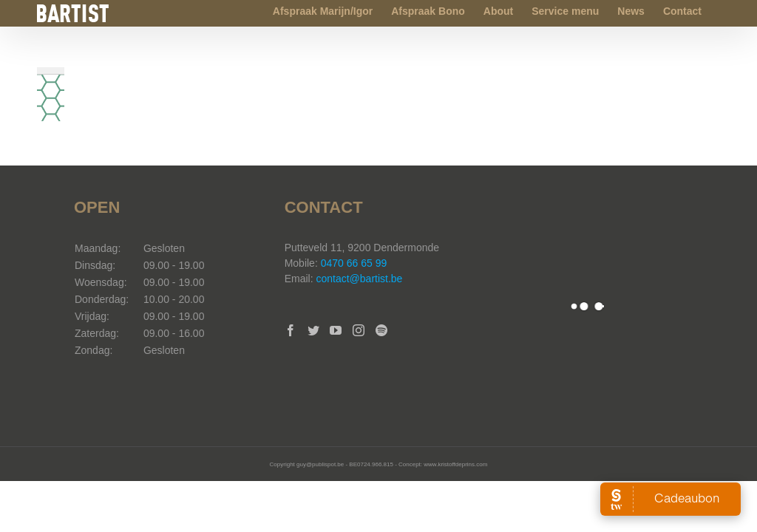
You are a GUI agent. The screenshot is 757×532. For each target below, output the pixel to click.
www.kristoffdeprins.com (455, 464)
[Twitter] (313, 330)
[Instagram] (359, 330)
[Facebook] (291, 330)
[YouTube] (336, 330)
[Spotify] (381, 330)
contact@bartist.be (359, 279)
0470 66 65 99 (354, 263)
